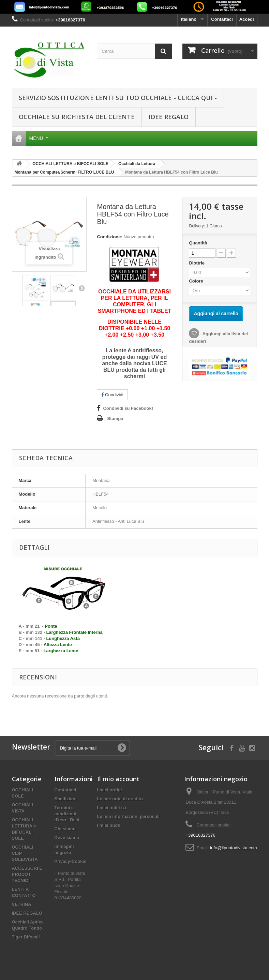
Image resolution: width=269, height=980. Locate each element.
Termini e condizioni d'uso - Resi (67, 814)
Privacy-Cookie (71, 861)
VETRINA (22, 904)
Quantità (198, 243)
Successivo (81, 288)
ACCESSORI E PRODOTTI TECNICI (27, 874)
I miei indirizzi (112, 808)
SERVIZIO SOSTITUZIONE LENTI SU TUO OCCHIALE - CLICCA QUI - (118, 98)
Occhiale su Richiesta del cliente (77, 117)
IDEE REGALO (169, 117)
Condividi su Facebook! (128, 408)
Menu (39, 138)
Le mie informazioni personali (128, 816)
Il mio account (118, 779)
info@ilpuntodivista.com (233, 848)
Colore (197, 281)
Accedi (247, 19)
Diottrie (197, 263)
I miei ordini (110, 790)
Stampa (115, 419)
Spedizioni (66, 799)
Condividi (112, 395)
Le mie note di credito (120, 799)
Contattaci (222, 19)
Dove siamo (67, 838)
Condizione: (109, 237)
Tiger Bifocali (26, 937)
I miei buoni (109, 825)
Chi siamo (65, 829)
